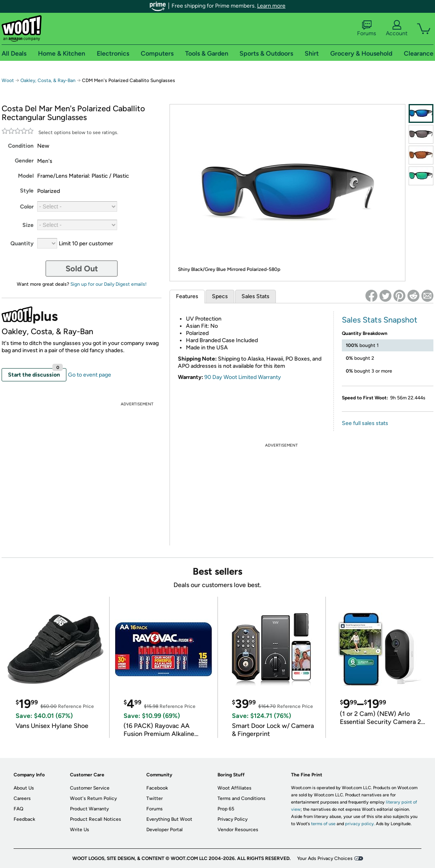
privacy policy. (360, 824)
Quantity (22, 244)
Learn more (271, 6)
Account (397, 28)
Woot (8, 80)
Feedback (24, 819)
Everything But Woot (169, 819)
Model (26, 176)
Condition (21, 146)
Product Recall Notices (96, 819)
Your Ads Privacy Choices (325, 858)
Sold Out (82, 269)
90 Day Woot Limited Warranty (243, 377)
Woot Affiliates (234, 788)
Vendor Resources (238, 830)
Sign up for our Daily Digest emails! (109, 284)
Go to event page (90, 375)
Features (187, 296)
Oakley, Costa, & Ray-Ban (48, 80)
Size (28, 225)
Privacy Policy (232, 819)
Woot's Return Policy (93, 798)
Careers (22, 798)
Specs (220, 296)
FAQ (18, 809)
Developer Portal (165, 830)
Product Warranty (89, 809)
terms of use (323, 824)
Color (27, 207)
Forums (367, 28)
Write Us (80, 830)
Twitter (155, 798)
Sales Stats (255, 296)
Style (27, 191)
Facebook (157, 788)
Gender (24, 161)
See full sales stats (365, 423)
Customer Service (90, 788)
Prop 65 (226, 809)
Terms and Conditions (241, 798)
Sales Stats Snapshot (380, 320)
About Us (24, 788)
